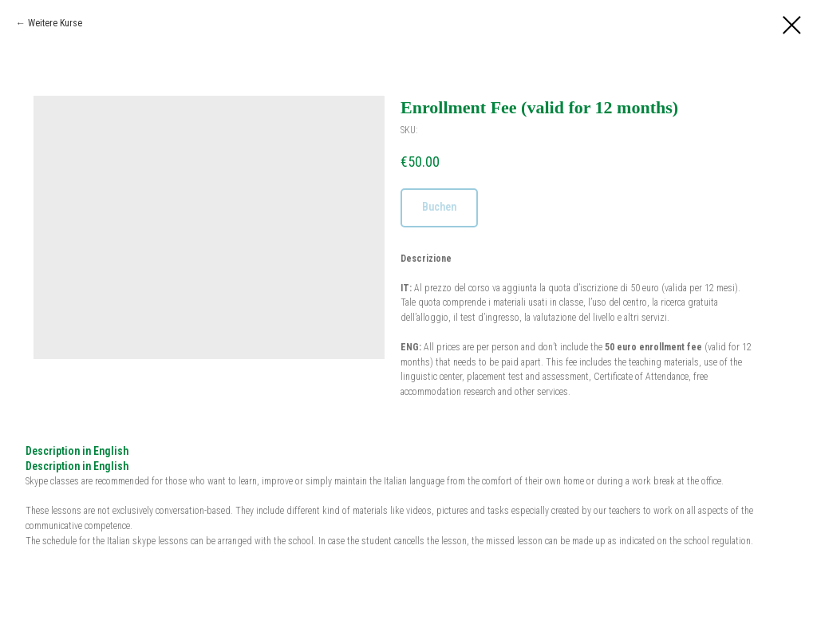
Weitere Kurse (55, 23)
